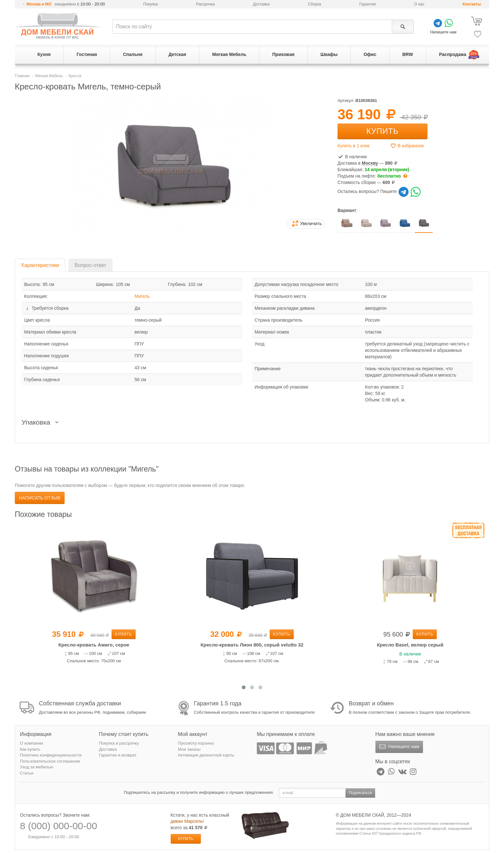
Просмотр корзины (196, 743)
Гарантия (368, 4)
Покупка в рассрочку (119, 743)
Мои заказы (189, 749)
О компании (32, 743)
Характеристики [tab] (40, 265)
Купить (382, 131)
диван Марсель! (187, 821)
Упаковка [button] (41, 422)
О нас (419, 4)
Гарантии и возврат (118, 755)
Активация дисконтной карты (206, 755)
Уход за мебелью (36, 767)
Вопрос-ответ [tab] (90, 265)
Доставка (261, 4)
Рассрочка (205, 4)
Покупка (151, 4)
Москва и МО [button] (39, 4)
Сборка (315, 4)
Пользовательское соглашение (50, 761)
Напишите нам (398, 747)
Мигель (142, 296)
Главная (22, 76)
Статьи (27, 773)
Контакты (472, 4)
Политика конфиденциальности (51, 755)
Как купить (30, 749)
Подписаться (360, 793)
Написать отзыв (40, 498)
